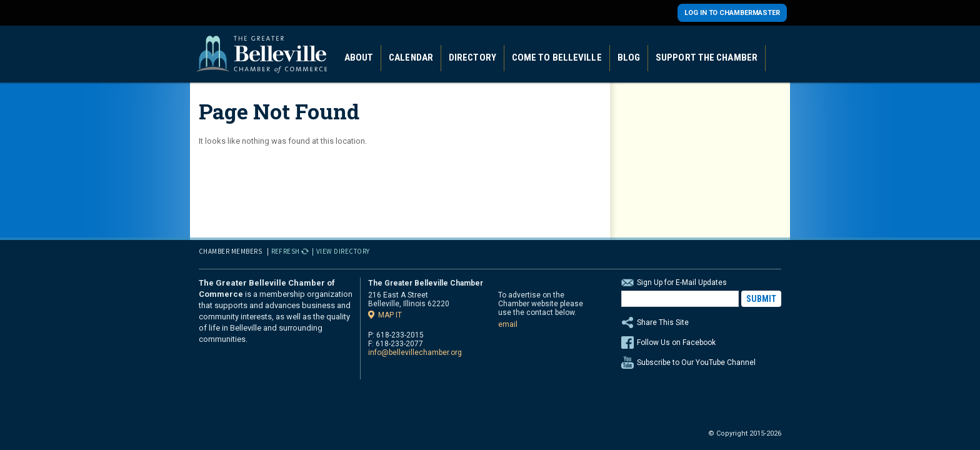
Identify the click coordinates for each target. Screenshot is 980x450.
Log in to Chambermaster (732, 13)
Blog (629, 57)
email (508, 324)
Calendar (411, 57)
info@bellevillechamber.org (415, 352)
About (359, 57)
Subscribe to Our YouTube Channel (696, 362)
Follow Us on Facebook (676, 342)
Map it (390, 315)
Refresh (286, 251)
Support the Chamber (707, 57)
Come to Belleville (557, 57)
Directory (472, 57)
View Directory (343, 251)
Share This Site (701, 322)
